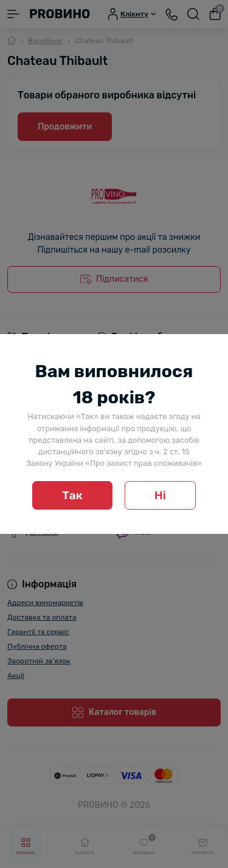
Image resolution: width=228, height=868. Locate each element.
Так (72, 495)
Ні (160, 495)
